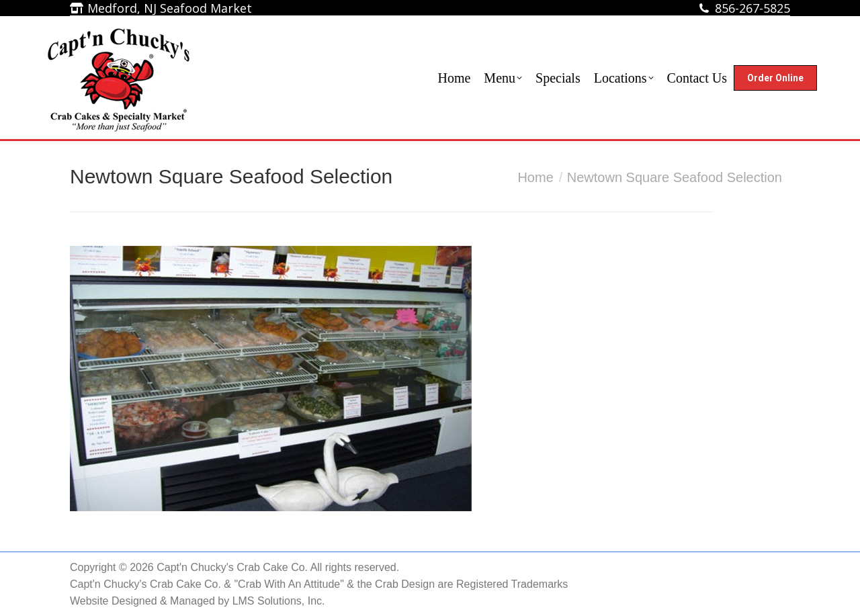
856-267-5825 (752, 8)
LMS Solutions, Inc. (279, 601)
